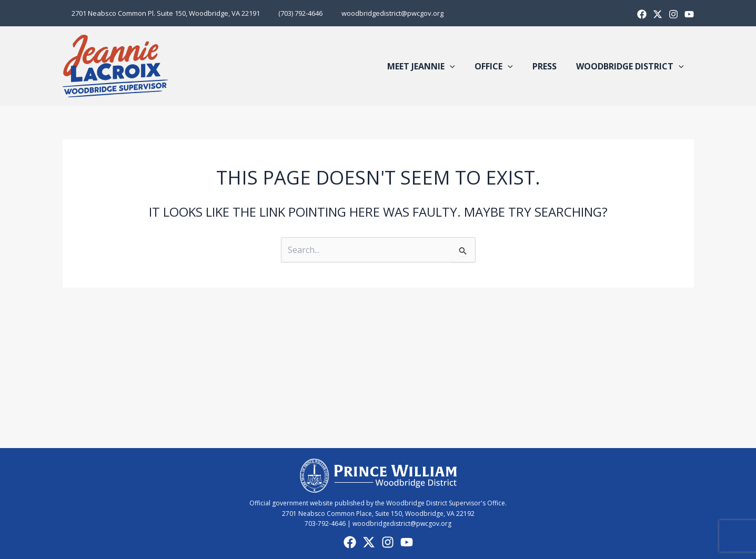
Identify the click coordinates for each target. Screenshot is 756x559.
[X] (658, 14)
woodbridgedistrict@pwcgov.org (380, 13)
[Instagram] (673, 14)
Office (501, 66)
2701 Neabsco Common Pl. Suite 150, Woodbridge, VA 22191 (164, 13)
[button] (460, 66)
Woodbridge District (632, 66)
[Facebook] (642, 14)
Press (549, 66)
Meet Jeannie (431, 66)
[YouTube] (407, 542)
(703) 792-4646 (294, 13)
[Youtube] (689, 14)
